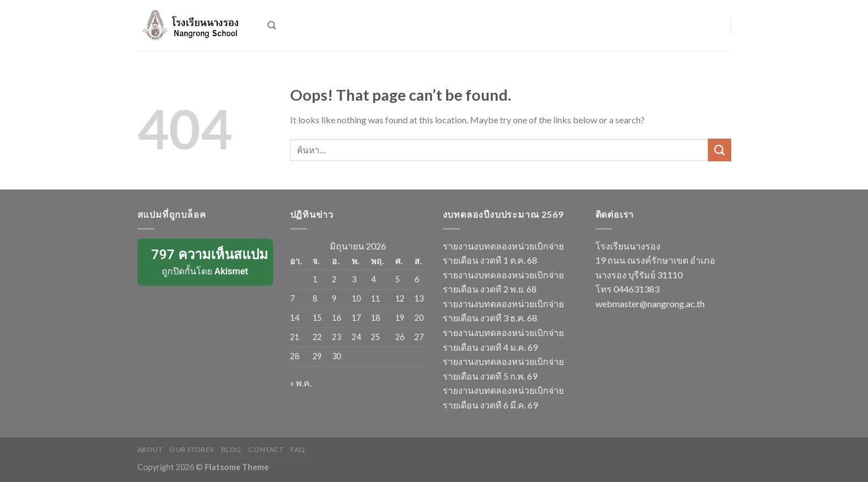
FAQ (298, 449)
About (150, 449)
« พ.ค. (301, 383)
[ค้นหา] (272, 25)
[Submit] (719, 150)
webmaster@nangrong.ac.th (650, 304)
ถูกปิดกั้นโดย (206, 261)
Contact (266, 449)
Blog (231, 449)
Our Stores (192, 449)
